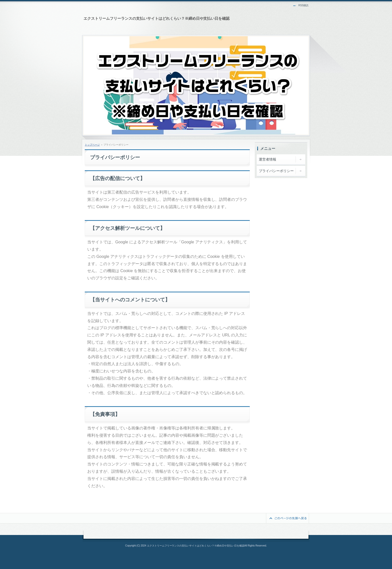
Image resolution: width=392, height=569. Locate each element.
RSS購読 (303, 5)
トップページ (92, 145)
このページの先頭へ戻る (287, 518)
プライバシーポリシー (276, 171)
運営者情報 (267, 159)
